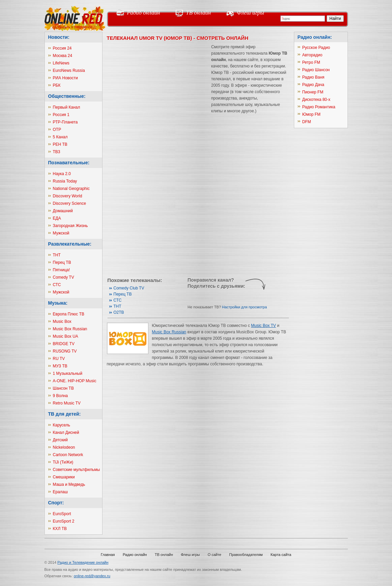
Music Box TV (264, 326)
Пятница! (62, 270)
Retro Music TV (67, 403)
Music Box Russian (70, 329)
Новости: (59, 37)
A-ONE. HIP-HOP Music (75, 381)
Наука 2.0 (62, 174)
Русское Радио (316, 48)
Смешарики (64, 477)
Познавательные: (69, 163)
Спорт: (56, 503)
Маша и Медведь (69, 484)
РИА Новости (65, 78)
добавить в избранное (73, 27)
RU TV (59, 359)
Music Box (62, 322)
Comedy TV (64, 277)
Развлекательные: (70, 244)
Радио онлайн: (315, 37)
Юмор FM (311, 114)
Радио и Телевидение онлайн (83, 562)
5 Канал (60, 137)
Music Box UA (66, 336)
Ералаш (61, 492)
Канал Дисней (66, 432)
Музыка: (58, 303)
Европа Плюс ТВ (69, 314)
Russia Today (65, 181)
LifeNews (61, 63)
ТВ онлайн (199, 13)
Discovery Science (70, 203)
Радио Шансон (316, 70)
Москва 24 (63, 56)
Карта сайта (281, 555)
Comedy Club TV (129, 288)
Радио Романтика (319, 107)
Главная (108, 555)
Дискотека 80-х (316, 100)
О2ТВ (119, 312)
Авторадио (312, 55)
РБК (57, 85)
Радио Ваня (313, 77)
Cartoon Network (68, 455)
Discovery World (68, 196)
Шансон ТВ (63, 388)
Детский (60, 440)
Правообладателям (246, 555)
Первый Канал (67, 107)
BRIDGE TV (64, 344)
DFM (307, 122)
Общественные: (67, 96)
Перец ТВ (62, 262)
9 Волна (61, 396)
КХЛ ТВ (60, 529)
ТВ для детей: (65, 414)
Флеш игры (251, 13)
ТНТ (57, 255)
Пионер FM (313, 92)
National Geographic (71, 189)
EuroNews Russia (69, 71)
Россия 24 (62, 48)
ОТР (57, 130)
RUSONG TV (65, 351)
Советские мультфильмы (77, 470)
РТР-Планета (65, 122)
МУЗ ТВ (60, 366)
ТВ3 (57, 152)
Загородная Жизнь (70, 226)
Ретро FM (311, 62)
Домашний (63, 211)
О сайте (214, 555)
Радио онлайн (144, 13)
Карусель (62, 425)
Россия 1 (61, 115)
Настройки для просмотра (245, 307)
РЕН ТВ (60, 144)
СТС (57, 285)
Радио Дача (313, 85)
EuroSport (62, 514)
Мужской (61, 233)
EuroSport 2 (64, 521)
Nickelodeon (64, 447)
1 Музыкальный (68, 373)
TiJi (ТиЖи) (63, 462)
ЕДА (57, 218)
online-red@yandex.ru (92, 576)
